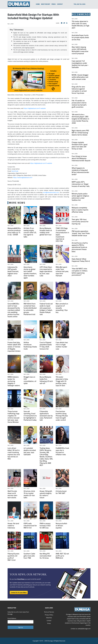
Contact (49, 620)
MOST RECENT (46, 4)
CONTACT (60, 4)
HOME (38, 4)
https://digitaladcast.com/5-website (35, 108)
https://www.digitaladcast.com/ (23, 177)
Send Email (15, 171)
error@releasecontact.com (51, 192)
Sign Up (20, 627)
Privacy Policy (49, 615)
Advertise (49, 618)
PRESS (54, 4)
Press (49, 623)
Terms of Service (49, 612)
